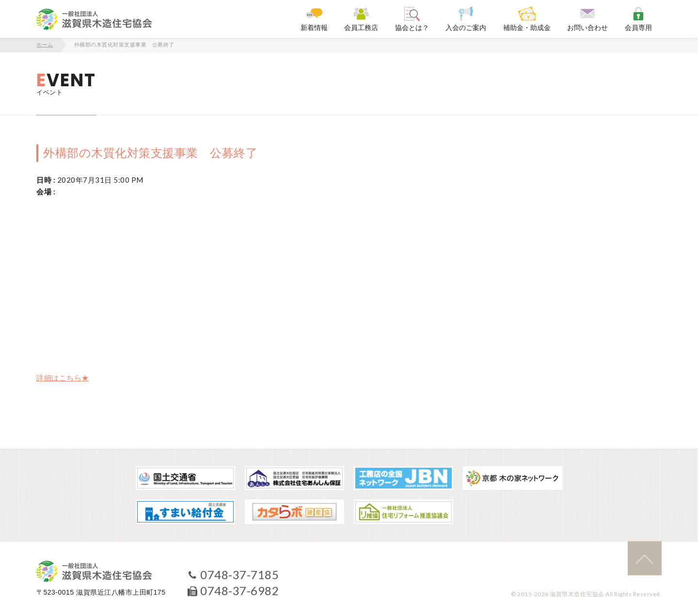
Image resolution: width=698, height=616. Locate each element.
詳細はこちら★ (63, 378)
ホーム (45, 45)
